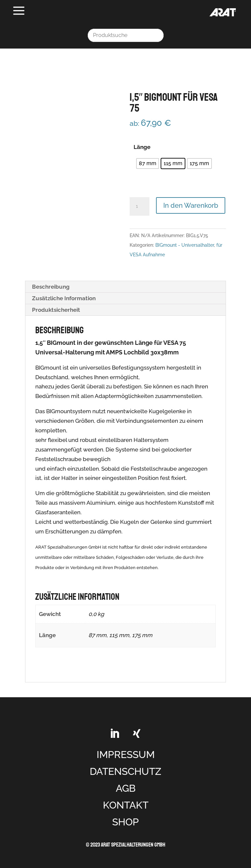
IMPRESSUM (126, 755)
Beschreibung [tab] (51, 287)
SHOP (125, 822)
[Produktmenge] (140, 206)
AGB (126, 788)
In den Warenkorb (191, 205)
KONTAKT (126, 805)
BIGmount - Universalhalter (185, 245)
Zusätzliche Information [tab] (64, 298)
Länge (142, 147)
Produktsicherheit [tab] (56, 310)
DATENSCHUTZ (125, 771)
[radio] (148, 163)
